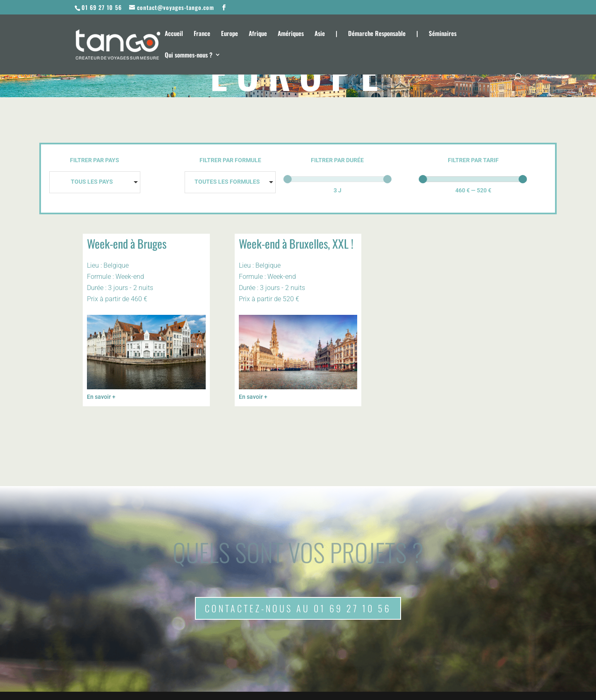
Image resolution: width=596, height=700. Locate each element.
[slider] (288, 179)
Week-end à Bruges (127, 243)
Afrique (258, 34)
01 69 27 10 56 (102, 7)
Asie (320, 34)
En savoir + (101, 397)
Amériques (291, 34)
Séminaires (443, 34)
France (202, 34)
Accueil (174, 34)
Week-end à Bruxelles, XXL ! (296, 243)
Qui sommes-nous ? (189, 55)
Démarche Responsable (377, 34)
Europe (230, 34)
